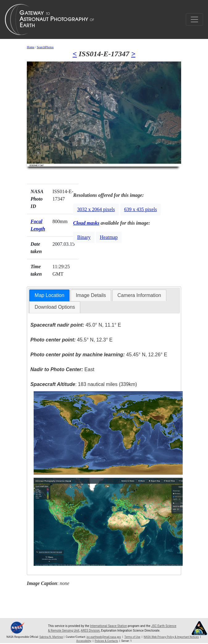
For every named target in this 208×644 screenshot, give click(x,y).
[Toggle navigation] (194, 19)
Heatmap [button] (109, 237)
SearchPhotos (45, 47)
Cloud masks (86, 223)
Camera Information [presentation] (139, 295)
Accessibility (84, 641)
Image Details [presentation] (91, 295)
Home (31, 47)
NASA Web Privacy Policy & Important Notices (171, 637)
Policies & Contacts (106, 641)
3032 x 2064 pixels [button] (96, 209)
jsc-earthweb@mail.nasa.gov (104, 637)
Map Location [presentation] (49, 295)
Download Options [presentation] (55, 307)
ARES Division (90, 631)
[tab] (49, 296)
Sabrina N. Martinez (51, 637)
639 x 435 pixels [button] (140, 209)
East (62, 369)
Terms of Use (132, 637)
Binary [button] (84, 237)
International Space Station (109, 626)
